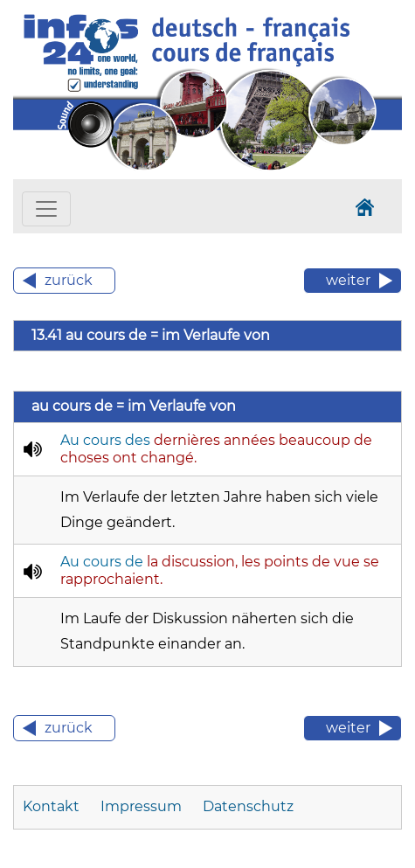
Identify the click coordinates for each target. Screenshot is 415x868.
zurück (69, 280)
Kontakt (51, 806)
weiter (348, 280)
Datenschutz (248, 806)
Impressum (141, 806)
